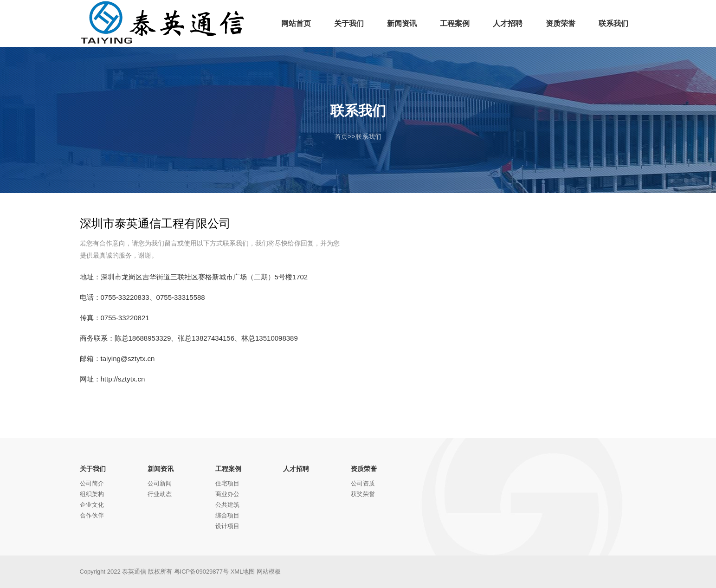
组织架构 (92, 494)
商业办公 (227, 494)
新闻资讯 (161, 469)
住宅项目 (227, 483)
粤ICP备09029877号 (202, 572)
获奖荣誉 (363, 494)
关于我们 (93, 469)
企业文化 (92, 505)
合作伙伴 (92, 515)
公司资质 (363, 483)
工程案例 (228, 469)
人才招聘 (296, 469)
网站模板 (269, 572)
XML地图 (243, 572)
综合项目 (227, 515)
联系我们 (368, 136)
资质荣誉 (364, 469)
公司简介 (92, 483)
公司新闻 (160, 483)
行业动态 (160, 494)
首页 (341, 136)
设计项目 (227, 526)
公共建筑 (227, 505)
